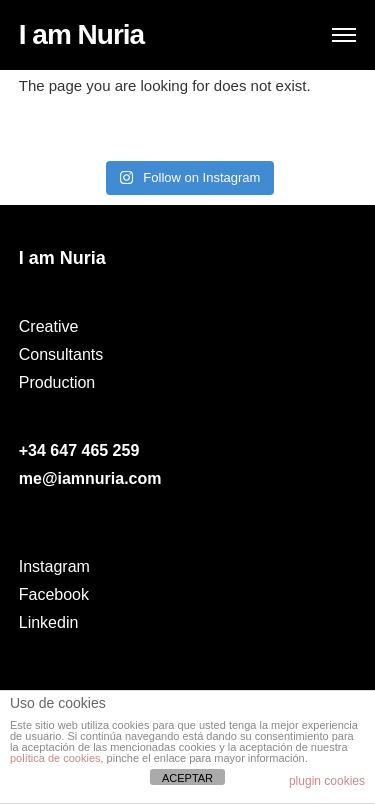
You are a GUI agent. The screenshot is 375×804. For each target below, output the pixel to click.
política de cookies (55, 758)
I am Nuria (81, 34)
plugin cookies (327, 781)
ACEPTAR (187, 778)
